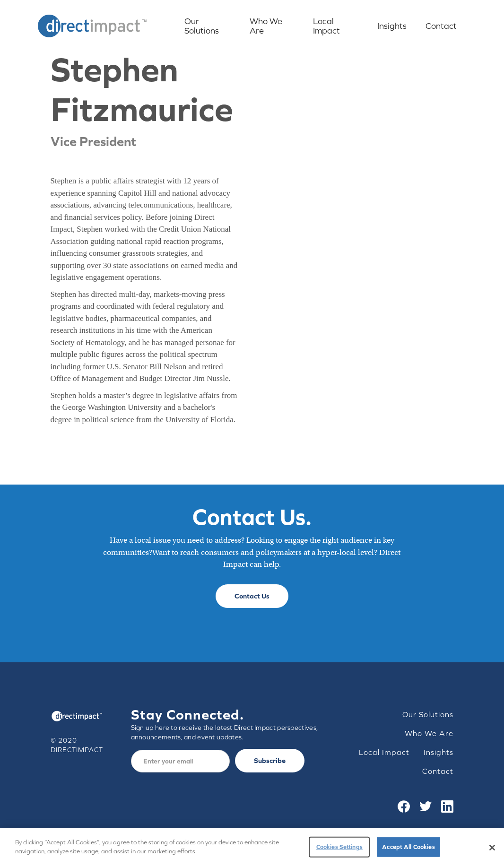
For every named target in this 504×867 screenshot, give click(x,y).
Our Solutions (202, 26)
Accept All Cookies (408, 847)
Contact (441, 26)
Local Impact (326, 26)
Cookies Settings (339, 847)
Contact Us (252, 596)
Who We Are (266, 26)
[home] (92, 26)
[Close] (492, 848)
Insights (392, 26)
